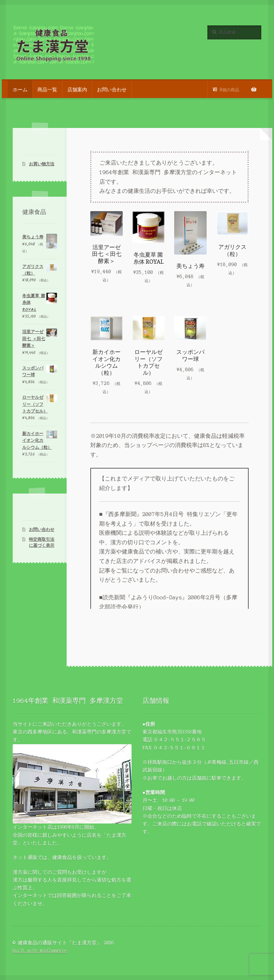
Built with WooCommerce (40, 951)
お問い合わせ (112, 89)
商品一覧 (47, 89)
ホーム (20, 89)
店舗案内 (77, 89)
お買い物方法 (42, 164)
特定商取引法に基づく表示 (42, 543)
